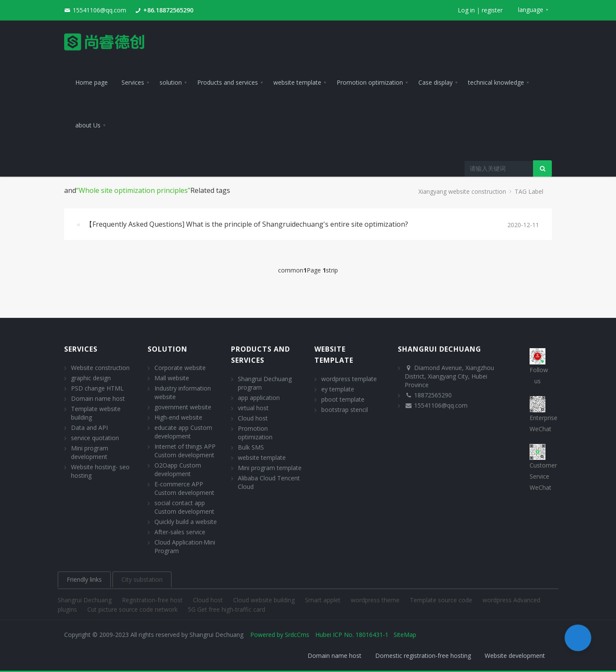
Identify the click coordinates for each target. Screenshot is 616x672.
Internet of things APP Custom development (185, 451)
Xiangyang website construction (462, 191)
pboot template (343, 399)
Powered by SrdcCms (280, 635)
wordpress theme (376, 600)
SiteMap (405, 635)
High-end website (178, 417)
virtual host (253, 408)
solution (167, 349)
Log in (466, 10)
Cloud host (253, 418)
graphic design (91, 378)
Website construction (100, 368)
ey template (338, 389)
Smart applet (324, 600)
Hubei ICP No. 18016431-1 (352, 635)
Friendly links (84, 579)
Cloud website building (265, 600)
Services (81, 349)
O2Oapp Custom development (178, 469)
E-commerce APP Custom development (184, 488)
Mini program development (90, 452)
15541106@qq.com (99, 10)
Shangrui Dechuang (86, 600)
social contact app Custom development (184, 507)
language (531, 10)
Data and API (89, 428)
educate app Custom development (183, 432)
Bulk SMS (251, 447)
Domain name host (98, 398)
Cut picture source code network (133, 609)
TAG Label (529, 191)
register (492, 10)
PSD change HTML (97, 388)
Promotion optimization (255, 433)
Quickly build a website (186, 522)
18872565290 (433, 395)
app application (259, 398)
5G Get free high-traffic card (227, 609)
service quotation (95, 438)
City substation (142, 579)
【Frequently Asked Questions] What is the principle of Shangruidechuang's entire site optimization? (247, 224)
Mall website (172, 378)
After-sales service (180, 532)
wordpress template (349, 379)
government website (183, 407)
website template (262, 457)
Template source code (442, 600)
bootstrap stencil (345, 410)
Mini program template (270, 468)
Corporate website (180, 368)
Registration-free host (153, 600)
